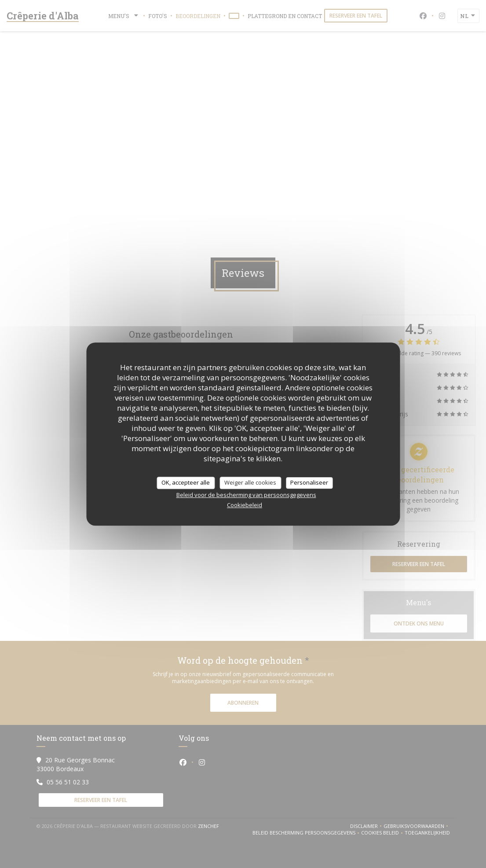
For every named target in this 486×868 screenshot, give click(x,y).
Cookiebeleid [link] (245, 505)
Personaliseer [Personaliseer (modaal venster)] (309, 482)
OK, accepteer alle (186, 482)
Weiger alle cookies (250, 482)
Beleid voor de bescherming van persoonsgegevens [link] (246, 495)
